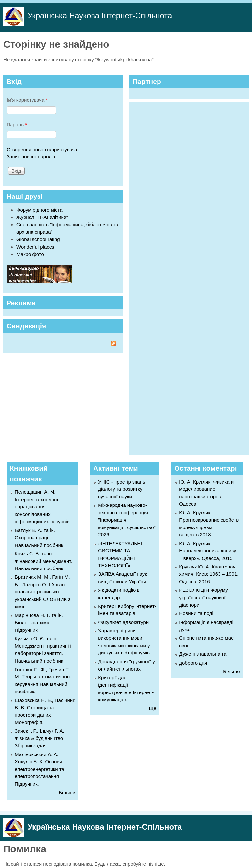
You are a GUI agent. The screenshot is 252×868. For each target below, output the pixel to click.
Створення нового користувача (42, 149)
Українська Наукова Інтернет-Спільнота (100, 16)
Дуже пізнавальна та (203, 654)
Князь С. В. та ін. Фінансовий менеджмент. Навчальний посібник (43, 561)
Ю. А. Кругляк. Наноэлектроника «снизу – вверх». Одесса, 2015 (208, 551)
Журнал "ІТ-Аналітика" (42, 217)
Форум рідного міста (40, 210)
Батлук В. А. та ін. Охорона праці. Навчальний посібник (39, 538)
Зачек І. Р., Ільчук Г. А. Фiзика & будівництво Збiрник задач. (40, 738)
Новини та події (197, 613)
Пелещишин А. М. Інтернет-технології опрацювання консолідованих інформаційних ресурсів (42, 507)
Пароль (17, 124)
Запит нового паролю (31, 157)
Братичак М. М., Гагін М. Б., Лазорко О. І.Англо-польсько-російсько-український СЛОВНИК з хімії (42, 592)
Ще (153, 708)
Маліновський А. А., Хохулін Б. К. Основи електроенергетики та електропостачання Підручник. (40, 769)
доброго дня (193, 663)
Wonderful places (35, 247)
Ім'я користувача (27, 100)
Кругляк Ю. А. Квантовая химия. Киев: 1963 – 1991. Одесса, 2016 (209, 574)
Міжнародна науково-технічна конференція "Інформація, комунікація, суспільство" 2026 (127, 520)
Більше (67, 792)
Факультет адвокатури (123, 622)
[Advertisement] (182, 278)
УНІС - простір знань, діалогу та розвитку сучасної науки (122, 489)
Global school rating (38, 239)
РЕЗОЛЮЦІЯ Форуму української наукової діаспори (204, 597)
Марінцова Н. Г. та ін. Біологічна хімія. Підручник (39, 623)
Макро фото (30, 254)
